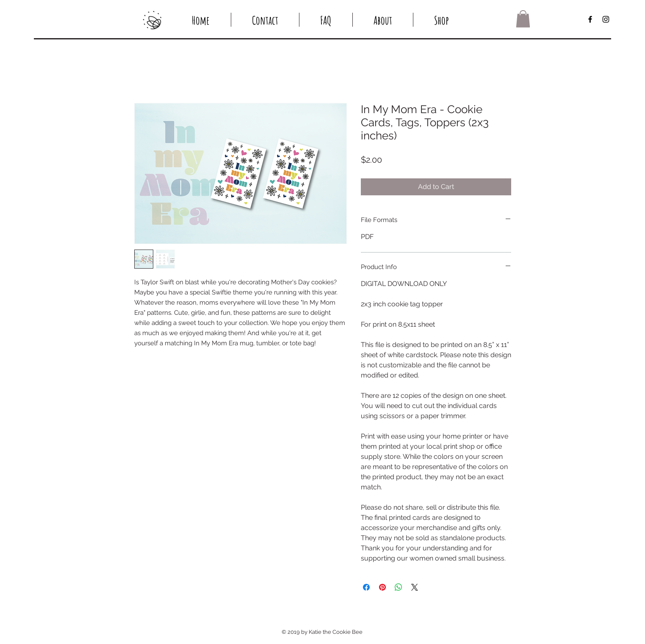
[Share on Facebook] (366, 587)
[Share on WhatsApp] (399, 587)
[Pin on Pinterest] (382, 587)
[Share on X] (415, 587)
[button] (523, 19)
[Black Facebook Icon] (590, 19)
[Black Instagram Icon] (606, 19)
